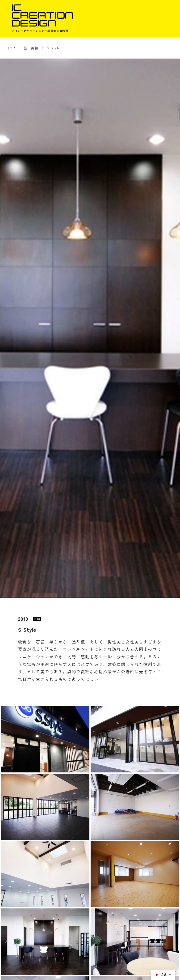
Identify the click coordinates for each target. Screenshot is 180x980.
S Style (54, 48)
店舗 (37, 619)
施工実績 (31, 48)
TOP (11, 48)
